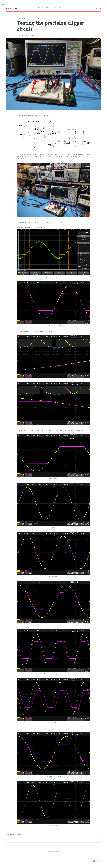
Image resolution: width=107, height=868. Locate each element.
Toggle (4, 4)
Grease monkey (12, 8)
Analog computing (37, 18)
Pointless (28, 18)
